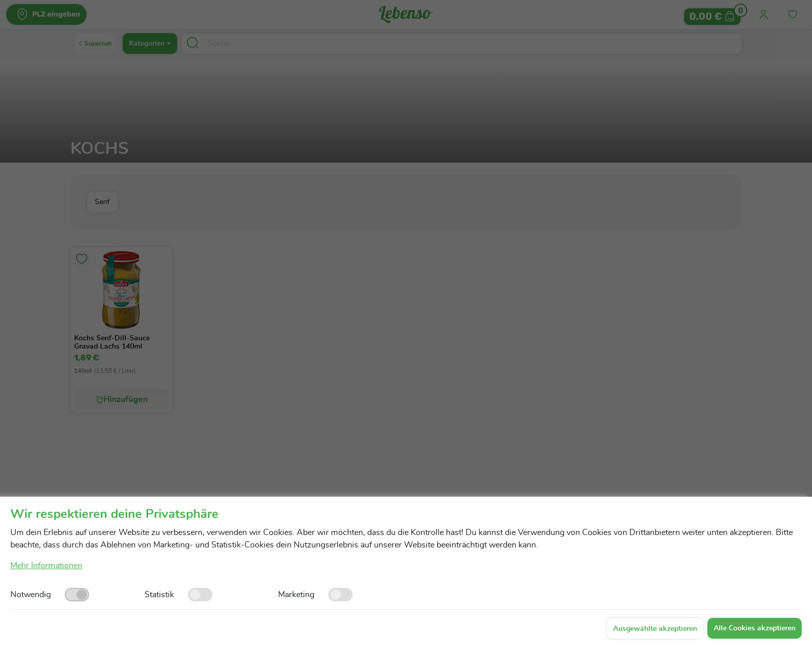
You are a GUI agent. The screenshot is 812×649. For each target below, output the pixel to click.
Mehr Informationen (46, 566)
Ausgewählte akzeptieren (655, 629)
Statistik (159, 595)
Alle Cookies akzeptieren (755, 628)
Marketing (296, 595)
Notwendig (31, 595)
